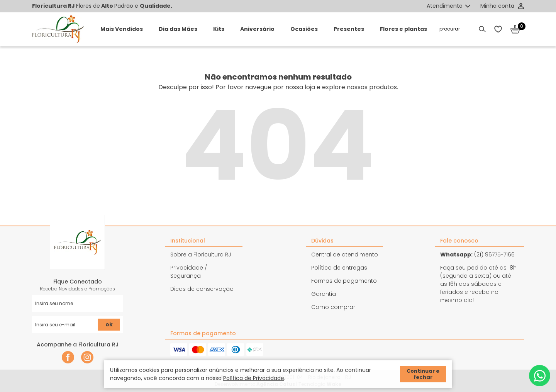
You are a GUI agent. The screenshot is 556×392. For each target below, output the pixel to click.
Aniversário (257, 29)
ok (109, 324)
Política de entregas (339, 268)
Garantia (324, 294)
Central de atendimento (345, 255)
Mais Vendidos (122, 29)
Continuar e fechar (423, 374)
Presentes (349, 29)
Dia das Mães (178, 29)
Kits (219, 29)
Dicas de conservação (202, 289)
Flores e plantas (403, 29)
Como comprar (333, 307)
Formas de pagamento (344, 281)
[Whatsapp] (540, 376)
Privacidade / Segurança (189, 272)
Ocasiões (304, 29)
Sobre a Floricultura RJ (201, 255)
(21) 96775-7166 (477, 255)
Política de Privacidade (254, 378)
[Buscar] (482, 29)
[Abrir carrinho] (517, 29)
